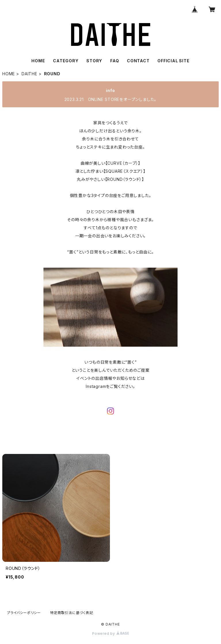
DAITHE (29, 74)
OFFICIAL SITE (173, 61)
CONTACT (138, 61)
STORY (94, 61)
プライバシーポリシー (24, 613)
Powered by (110, 633)
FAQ (115, 61)
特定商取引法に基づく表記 (72, 613)
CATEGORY (66, 61)
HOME (38, 61)
